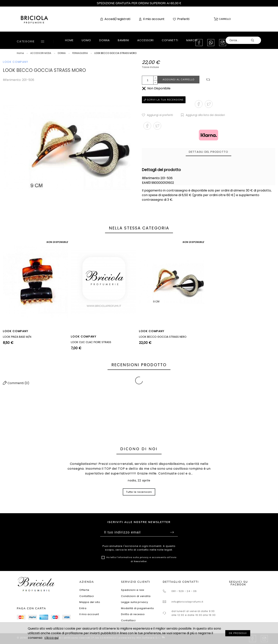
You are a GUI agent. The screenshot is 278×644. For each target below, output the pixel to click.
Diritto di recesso (133, 614)
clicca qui (51, 638)
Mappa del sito (90, 602)
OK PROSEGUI (238, 633)
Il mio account (89, 614)
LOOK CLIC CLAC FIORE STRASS (91, 342)
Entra (83, 608)
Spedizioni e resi (133, 590)
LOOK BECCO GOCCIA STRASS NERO (163, 337)
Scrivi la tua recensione (164, 100)
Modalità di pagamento (137, 608)
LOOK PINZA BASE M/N (17, 337)
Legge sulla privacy (135, 602)
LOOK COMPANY (16, 62)
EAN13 (147, 183)
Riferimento (151, 178)
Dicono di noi (139, 449)
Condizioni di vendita (136, 596)
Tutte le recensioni (139, 492)
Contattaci (87, 596)
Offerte (84, 590)
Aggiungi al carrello (178, 80)
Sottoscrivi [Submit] (172, 532)
